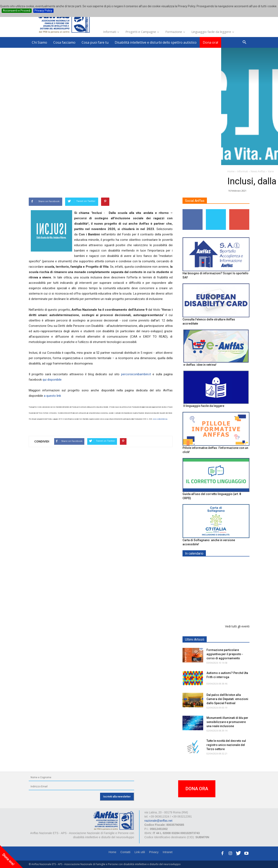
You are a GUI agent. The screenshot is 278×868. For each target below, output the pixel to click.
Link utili (140, 852)
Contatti (125, 852)
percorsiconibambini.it (136, 374)
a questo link (52, 396)
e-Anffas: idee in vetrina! (200, 365)
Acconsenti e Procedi (17, 11)
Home (112, 852)
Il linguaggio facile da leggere (204, 406)
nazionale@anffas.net (158, 821)
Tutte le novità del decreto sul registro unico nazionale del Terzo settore (226, 745)
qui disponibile (52, 380)
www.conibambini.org (160, 419)
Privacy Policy (43, 11)
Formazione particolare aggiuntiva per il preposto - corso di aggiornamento (225, 654)
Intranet (168, 852)
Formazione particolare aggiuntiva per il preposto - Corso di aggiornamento (225, 589)
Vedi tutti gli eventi (237, 626)
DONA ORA (197, 789)
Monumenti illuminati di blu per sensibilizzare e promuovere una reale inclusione (227, 722)
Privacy (154, 852)
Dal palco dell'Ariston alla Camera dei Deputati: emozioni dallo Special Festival (227, 699)
